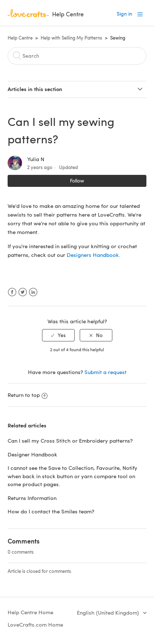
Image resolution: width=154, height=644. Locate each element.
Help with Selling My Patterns (71, 38)
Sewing (118, 38)
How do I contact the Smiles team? (51, 511)
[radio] (58, 335)
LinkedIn (33, 292)
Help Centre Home (30, 612)
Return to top (28, 395)
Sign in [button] (124, 14)
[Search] (77, 56)
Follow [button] (77, 181)
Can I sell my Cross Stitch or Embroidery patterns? (70, 440)
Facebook (12, 292)
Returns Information (32, 498)
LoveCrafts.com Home (35, 624)
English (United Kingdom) (109, 612)
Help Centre (20, 38)
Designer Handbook (32, 454)
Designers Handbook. (93, 255)
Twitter (23, 292)
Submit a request (105, 372)
